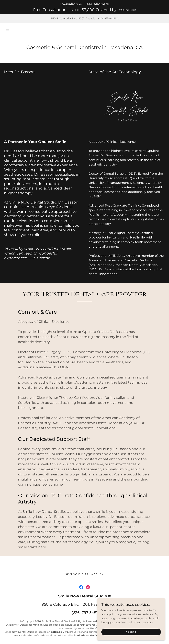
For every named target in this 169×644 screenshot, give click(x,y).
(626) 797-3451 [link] (85, 613)
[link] (81, 587)
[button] (7, 31)
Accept (131, 634)
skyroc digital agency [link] (84, 574)
